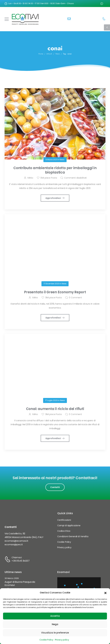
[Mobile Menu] (7, 19)
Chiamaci (17, 557)
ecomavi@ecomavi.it (16, 541)
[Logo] (25, 19)
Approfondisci (53, 198)
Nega (55, 624)
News (62, 160)
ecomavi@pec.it (14, 544)
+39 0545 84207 (21, 561)
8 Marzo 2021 (51, 160)
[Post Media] (55, 124)
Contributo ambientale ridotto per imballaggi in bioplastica (55, 170)
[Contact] (69, 19)
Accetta (55, 616)
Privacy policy (62, 640)
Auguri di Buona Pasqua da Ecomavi (20, 584)
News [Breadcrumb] (58, 54)
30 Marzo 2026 (12, 578)
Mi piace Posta (49, 178)
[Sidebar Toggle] (107, 27)
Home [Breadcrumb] (41, 54)
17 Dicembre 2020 (51, 284)
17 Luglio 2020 (51, 400)
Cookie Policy (46, 640)
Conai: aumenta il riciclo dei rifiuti (55, 409)
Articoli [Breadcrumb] (49, 54)
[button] (105, 593)
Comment (75, 298)
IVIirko (30, 178)
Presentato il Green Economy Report (55, 292)
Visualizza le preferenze (55, 633)
